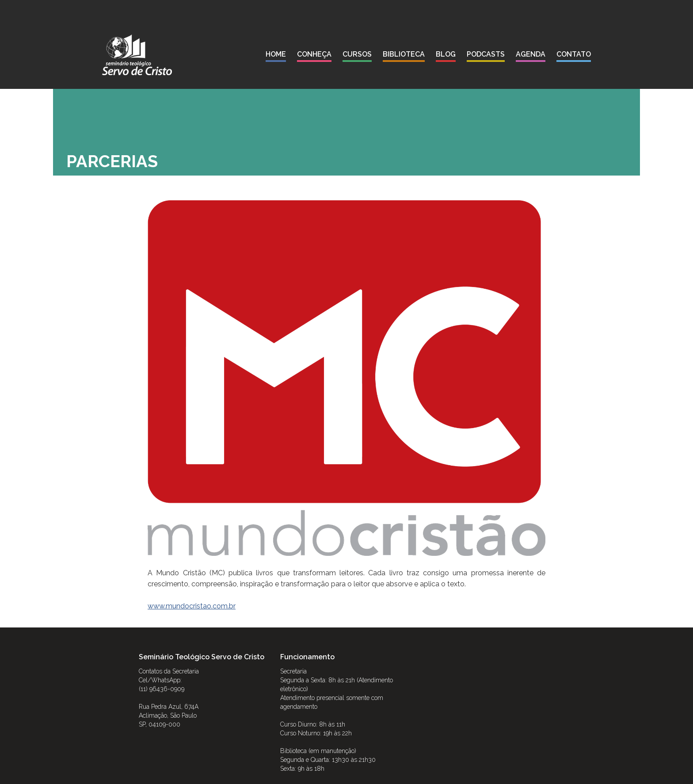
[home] (137, 55)
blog (446, 54)
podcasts (486, 54)
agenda (531, 54)
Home (276, 54)
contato (574, 54)
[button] (314, 56)
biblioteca (404, 54)
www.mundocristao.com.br (192, 606)
